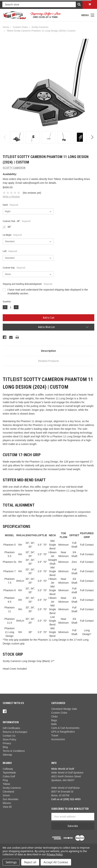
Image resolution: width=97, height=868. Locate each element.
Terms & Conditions (14, 751)
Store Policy (10, 739)
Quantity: (7, 301)
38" (9, 227)
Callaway (8, 769)
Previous (5, 137)
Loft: (10, 251)
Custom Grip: (14, 268)
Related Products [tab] (48, 361)
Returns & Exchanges (15, 732)
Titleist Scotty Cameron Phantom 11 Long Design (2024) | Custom (41, 31)
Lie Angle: (12, 235)
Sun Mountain (11, 799)
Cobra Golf (9, 776)
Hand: (10, 205)
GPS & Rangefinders (63, 732)
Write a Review (11, 197)
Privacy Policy (54, 854)
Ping (5, 780)
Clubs (55, 716)
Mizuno (7, 803)
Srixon (6, 795)
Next (92, 137)
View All (7, 807)
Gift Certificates (11, 728)
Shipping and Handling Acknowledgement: (27, 284)
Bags (54, 720)
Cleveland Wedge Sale (64, 709)
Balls (54, 724)
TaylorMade (9, 773)
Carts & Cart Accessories (65, 728)
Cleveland (8, 792)
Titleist (6, 784)
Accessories (58, 739)
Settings (11, 862)
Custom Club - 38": (17, 221)
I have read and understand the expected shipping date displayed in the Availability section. (48, 292)
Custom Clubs (20, 27)
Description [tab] (48, 351)
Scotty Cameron (40, 27)
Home (6, 27)
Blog (5, 747)
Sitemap (7, 755)
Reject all (30, 862)
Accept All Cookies (56, 862)
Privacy (7, 743)
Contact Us (9, 736)
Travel (55, 735)
